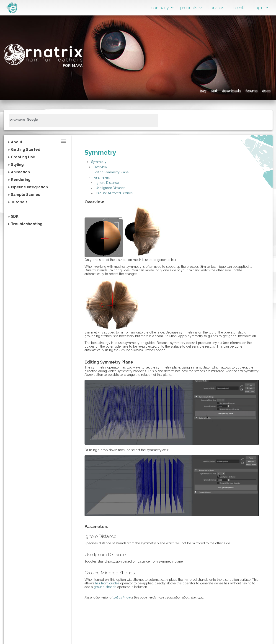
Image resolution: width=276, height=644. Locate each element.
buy (157, 90)
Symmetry (99, 162)
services (216, 8)
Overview (100, 167)
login (259, 8)
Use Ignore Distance (111, 188)
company (160, 8)
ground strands (105, 587)
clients (239, 8)
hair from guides (107, 583)
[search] (78, 120)
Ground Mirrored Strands (114, 193)
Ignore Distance (107, 183)
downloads (206, 90)
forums (239, 90)
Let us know (122, 597)
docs (265, 90)
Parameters (102, 177)
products (189, 8)
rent (177, 90)
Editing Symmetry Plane (111, 172)
